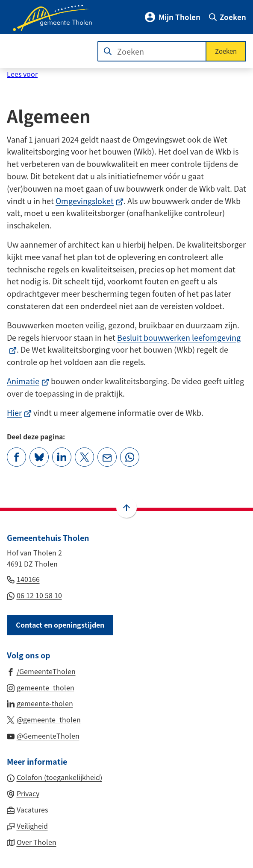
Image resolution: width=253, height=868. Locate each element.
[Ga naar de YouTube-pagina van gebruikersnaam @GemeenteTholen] (43, 735)
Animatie (28, 381)
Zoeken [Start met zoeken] (226, 51)
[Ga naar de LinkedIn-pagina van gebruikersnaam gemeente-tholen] (40, 703)
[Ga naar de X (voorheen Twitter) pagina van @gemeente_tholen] (44, 719)
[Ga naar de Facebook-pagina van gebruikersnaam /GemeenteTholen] (41, 671)
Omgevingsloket (90, 201)
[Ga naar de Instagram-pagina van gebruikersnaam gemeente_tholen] (41, 687)
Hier (19, 412)
